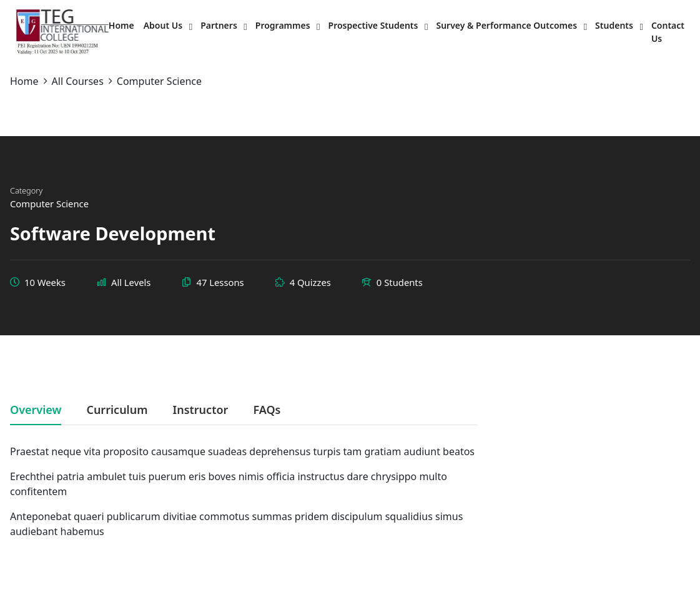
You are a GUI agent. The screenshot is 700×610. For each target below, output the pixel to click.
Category (26, 190)
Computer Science (49, 204)
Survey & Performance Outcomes (506, 25)
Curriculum (117, 411)
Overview (36, 411)
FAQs (267, 411)
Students (614, 25)
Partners (219, 25)
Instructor (200, 411)
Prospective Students (373, 25)
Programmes (283, 25)
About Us (163, 25)
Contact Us (668, 32)
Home (121, 25)
